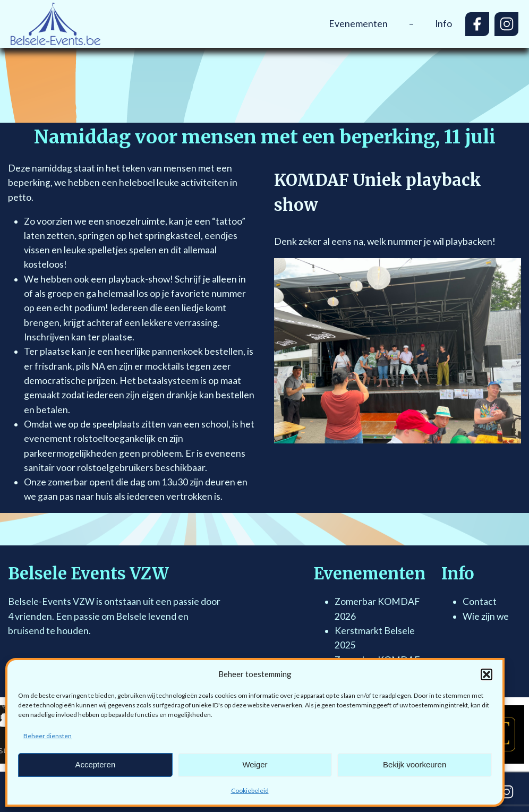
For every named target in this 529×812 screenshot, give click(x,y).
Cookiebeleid (250, 790)
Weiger (255, 764)
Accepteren (95, 764)
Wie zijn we (486, 616)
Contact (480, 601)
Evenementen (358, 24)
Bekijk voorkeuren (415, 764)
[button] (487, 674)
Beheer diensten (48, 736)
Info (443, 24)
